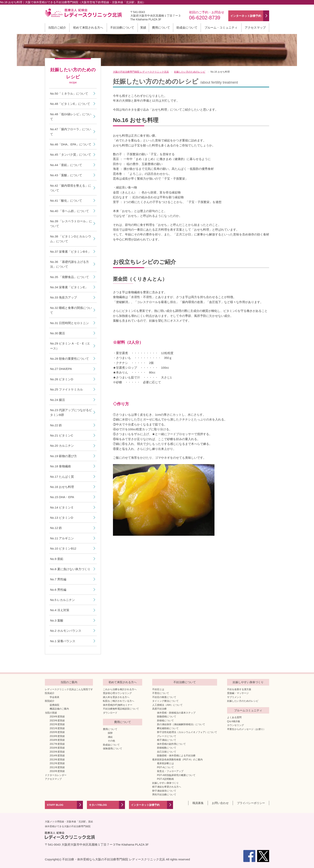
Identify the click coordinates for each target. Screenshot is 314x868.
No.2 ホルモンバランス (66, 631)
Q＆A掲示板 (234, 721)
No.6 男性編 (58, 590)
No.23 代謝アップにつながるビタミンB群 (71, 412)
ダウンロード (110, 713)
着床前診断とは (165, 763)
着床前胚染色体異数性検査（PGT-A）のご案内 (177, 760)
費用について (161, 28)
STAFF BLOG (55, 805)
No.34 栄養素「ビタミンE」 (69, 287)
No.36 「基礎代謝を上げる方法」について (69, 264)
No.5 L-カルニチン (62, 600)
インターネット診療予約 (145, 805)
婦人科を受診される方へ (116, 697)
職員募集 (198, 803)
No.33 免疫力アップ (63, 297)
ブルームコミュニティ (248, 710)
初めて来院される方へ (88, 28)
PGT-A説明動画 (165, 779)
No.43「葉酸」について (66, 175)
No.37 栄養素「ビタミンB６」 (70, 252)
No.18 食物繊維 (60, 466)
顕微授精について (167, 717)
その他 (111, 741)
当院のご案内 (69, 682)
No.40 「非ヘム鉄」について (69, 211)
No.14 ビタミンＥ (62, 507)
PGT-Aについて (165, 767)
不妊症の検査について (164, 697)
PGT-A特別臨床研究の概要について (176, 775)
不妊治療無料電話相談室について (121, 709)
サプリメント (234, 697)
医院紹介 (50, 701)
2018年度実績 (57, 740)
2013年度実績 (57, 760)
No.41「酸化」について (66, 201)
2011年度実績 (57, 767)
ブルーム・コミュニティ (221, 28)
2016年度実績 (57, 748)
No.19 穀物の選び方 (63, 456)
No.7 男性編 (58, 579)
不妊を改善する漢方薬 (239, 689)
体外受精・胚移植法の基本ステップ (176, 713)
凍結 (110, 737)
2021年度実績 (57, 728)
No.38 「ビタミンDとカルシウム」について (71, 239)
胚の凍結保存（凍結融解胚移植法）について (181, 724)
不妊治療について (122, 28)
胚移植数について (167, 748)
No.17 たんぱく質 (62, 477)
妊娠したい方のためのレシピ (243, 701)
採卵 (110, 733)
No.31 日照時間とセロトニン (69, 323)
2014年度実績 (57, 756)
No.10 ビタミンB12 (63, 548)
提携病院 (54, 705)
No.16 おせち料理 (62, 487)
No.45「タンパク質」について (71, 155)
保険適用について (113, 749)
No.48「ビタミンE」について (70, 104)
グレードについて (167, 736)
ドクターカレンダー (56, 775)
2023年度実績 (57, 721)
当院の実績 (51, 713)
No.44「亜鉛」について (66, 165)
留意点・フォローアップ (170, 771)
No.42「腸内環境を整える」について (71, 188)
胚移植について (165, 721)
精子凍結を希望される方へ (167, 787)
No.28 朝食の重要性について (69, 359)
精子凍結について (167, 740)
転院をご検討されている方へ (119, 701)
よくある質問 (234, 717)
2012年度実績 (57, 763)
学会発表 (54, 697)
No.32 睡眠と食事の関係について (71, 310)
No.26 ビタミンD (62, 379)
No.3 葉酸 (57, 620)
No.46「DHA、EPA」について (71, 144)
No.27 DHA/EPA (61, 369)
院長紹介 (50, 693)
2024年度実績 (57, 717)
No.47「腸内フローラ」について (71, 132)
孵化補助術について (168, 728)
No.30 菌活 (57, 333)
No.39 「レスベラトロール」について (71, 224)
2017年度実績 (57, 744)
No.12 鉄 (56, 528)
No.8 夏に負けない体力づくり (70, 569)
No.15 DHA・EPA (62, 497)
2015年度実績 (57, 752)
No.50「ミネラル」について (69, 94)
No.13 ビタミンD (62, 518)
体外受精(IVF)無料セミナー (118, 705)
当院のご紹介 (57, 28)
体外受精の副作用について (171, 744)
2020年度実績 (57, 732)
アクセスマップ (255, 28)
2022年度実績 (57, 724)
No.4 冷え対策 (60, 610)
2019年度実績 (57, 736)
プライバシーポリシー (251, 803)
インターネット (246, 16)
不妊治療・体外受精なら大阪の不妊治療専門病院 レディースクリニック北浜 (114, 859)
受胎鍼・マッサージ (238, 693)
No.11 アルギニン (62, 538)
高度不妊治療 (159, 709)
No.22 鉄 (56, 425)
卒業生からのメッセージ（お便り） (246, 729)
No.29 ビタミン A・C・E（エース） (70, 346)
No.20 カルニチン (62, 446)
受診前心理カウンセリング (117, 693)
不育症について (161, 693)
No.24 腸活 (57, 400)
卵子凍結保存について (164, 791)
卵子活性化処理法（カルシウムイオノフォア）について (187, 732)
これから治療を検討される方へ (120, 689)
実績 (143, 28)
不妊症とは (158, 689)
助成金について (187, 28)
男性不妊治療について (164, 795)
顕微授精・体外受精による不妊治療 (176, 756)
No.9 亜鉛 (57, 559)
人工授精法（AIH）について (167, 705)
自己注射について (167, 752)
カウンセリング (235, 725)
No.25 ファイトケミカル (66, 389)
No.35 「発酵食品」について (69, 277)
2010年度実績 (57, 771)
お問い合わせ (220, 803)
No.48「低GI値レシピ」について (71, 117)
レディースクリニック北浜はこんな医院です (69, 689)
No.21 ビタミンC (62, 435)
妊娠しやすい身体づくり (165, 783)
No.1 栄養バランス (63, 641)
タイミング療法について (165, 701)
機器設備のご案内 (59, 709)
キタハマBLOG (98, 805)
